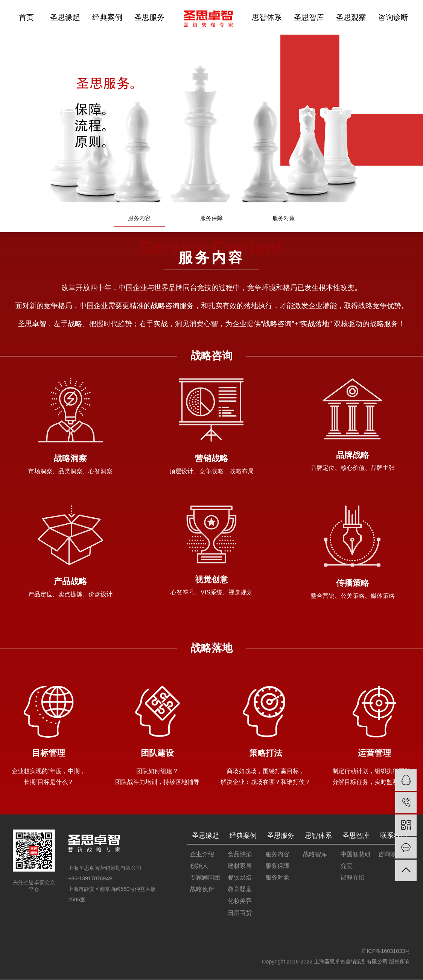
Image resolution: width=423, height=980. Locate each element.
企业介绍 (202, 855)
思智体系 (267, 17)
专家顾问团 (205, 878)
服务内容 (139, 219)
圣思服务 (149, 17)
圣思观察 (351, 17)
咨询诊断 (393, 17)
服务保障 (211, 219)
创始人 (199, 866)
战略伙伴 (202, 890)
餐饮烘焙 (240, 878)
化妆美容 (240, 901)
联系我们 (394, 836)
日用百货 (240, 913)
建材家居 (240, 866)
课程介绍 (353, 878)
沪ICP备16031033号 (386, 951)
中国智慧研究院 (356, 860)
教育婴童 (240, 890)
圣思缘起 (65, 17)
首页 (26, 17)
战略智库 (315, 855)
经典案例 (107, 17)
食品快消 (240, 855)
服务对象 (284, 219)
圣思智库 (309, 17)
